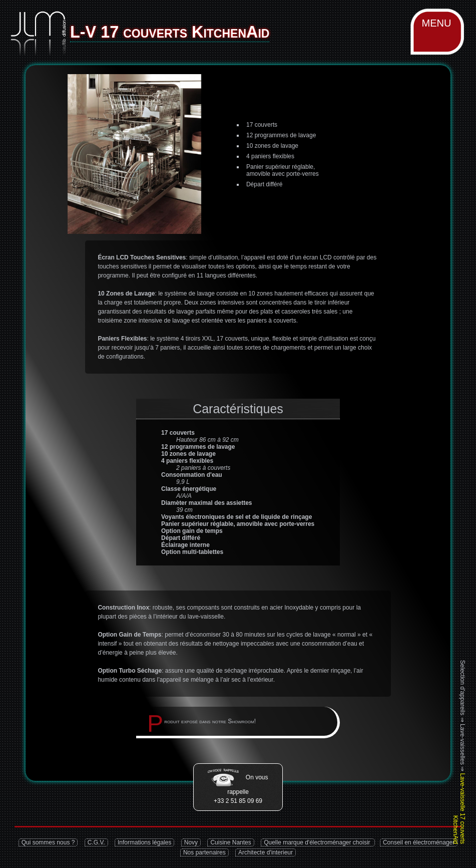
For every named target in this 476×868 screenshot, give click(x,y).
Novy (191, 842)
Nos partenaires (204, 852)
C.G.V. (96, 842)
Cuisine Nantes (230, 842)
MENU (437, 23)
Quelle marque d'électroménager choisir (318, 842)
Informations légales (144, 842)
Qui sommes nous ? (48, 842)
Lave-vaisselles (462, 744)
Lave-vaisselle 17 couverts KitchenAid (459, 809)
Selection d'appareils (462, 688)
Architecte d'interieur (266, 852)
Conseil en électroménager (419, 842)
